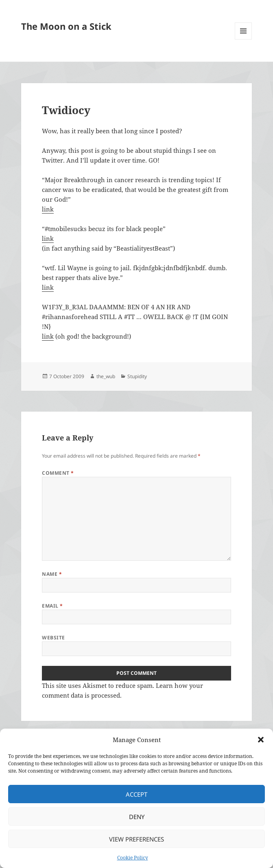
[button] (261, 740)
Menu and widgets (244, 39)
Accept (136, 794)
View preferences (136, 839)
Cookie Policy (133, 858)
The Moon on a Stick (66, 26)
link (48, 209)
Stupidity (137, 376)
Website (53, 638)
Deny (137, 817)
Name (52, 574)
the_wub (106, 376)
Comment (58, 473)
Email (52, 606)
